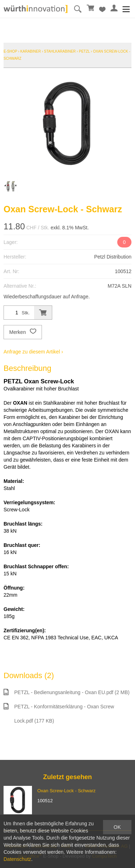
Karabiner (31, 51)
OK (117, 827)
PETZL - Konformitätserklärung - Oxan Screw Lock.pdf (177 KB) (59, 713)
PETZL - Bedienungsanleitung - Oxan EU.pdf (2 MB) (67, 692)
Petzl (84, 51)
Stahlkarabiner (60, 51)
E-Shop (10, 51)
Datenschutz (17, 859)
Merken (23, 332)
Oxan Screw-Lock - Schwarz (66, 791)
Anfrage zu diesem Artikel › (33, 352)
